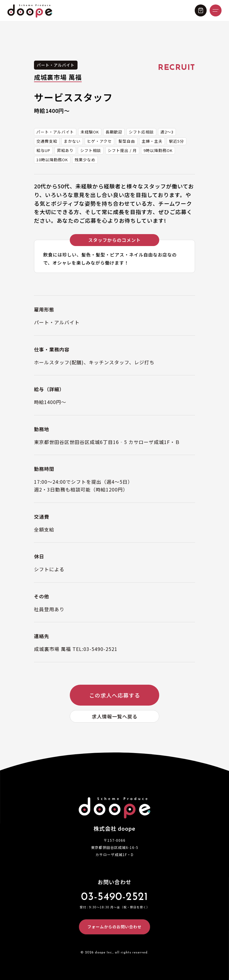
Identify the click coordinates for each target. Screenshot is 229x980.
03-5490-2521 (114, 897)
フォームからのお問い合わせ (114, 927)
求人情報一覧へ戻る (115, 716)
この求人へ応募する (115, 695)
